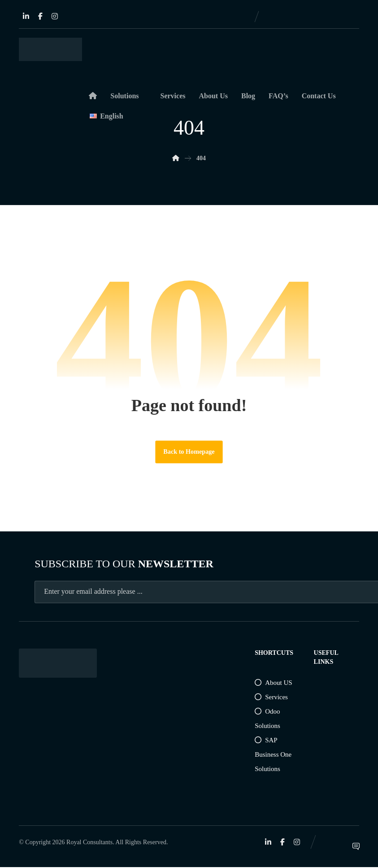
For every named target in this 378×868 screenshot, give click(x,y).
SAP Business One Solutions (273, 755)
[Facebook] (40, 16)
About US (273, 683)
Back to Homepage (189, 452)
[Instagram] (55, 16)
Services (271, 697)
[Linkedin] (26, 16)
